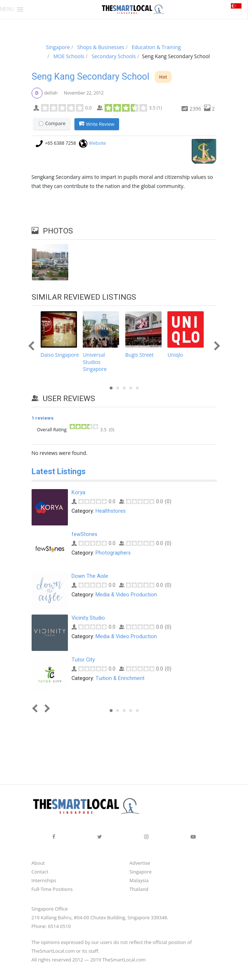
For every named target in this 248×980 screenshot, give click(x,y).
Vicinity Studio (88, 619)
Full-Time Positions (52, 890)
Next (215, 346)
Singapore (141, 872)
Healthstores (111, 511)
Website (97, 143)
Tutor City (83, 661)
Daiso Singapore (60, 355)
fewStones (84, 535)
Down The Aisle (90, 577)
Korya (78, 493)
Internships (44, 881)
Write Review (97, 124)
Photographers (113, 553)
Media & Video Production (126, 595)
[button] (7, 9)
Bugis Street (139, 355)
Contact (40, 872)
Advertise (140, 864)
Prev (33, 346)
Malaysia (139, 881)
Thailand (139, 890)
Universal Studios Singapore (95, 363)
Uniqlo (175, 355)
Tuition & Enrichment (120, 679)
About (38, 864)
